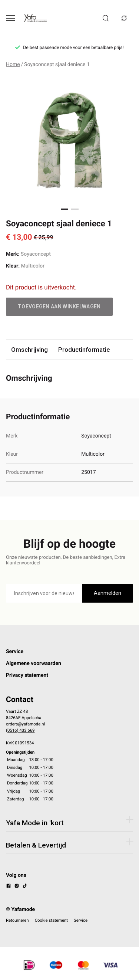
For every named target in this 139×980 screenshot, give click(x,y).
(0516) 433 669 (20, 730)
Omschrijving (29, 350)
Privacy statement (27, 675)
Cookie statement (51, 920)
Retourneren (17, 920)
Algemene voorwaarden (34, 663)
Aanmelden (107, 593)
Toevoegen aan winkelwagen (59, 307)
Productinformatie (84, 350)
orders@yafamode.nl (25, 724)
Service (15, 652)
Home (13, 65)
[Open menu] (11, 18)
